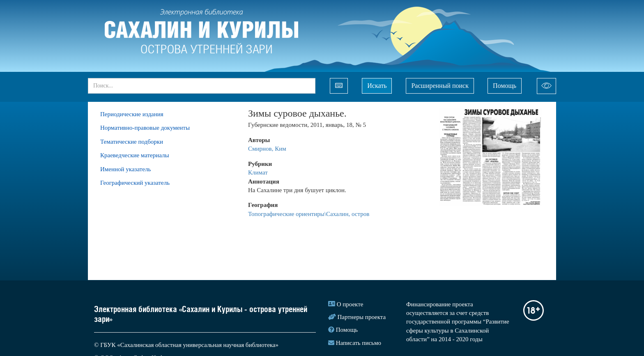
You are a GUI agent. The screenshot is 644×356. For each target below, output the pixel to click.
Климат (258, 172)
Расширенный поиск (440, 86)
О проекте (350, 304)
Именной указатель (125, 169)
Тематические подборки (132, 142)
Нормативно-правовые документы (145, 128)
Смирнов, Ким (267, 149)
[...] (202, 86)
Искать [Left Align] (377, 86)
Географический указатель (135, 183)
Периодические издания (132, 114)
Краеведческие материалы (135, 155)
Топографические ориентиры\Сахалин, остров (309, 214)
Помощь (505, 86)
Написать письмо (359, 343)
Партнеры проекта (362, 317)
